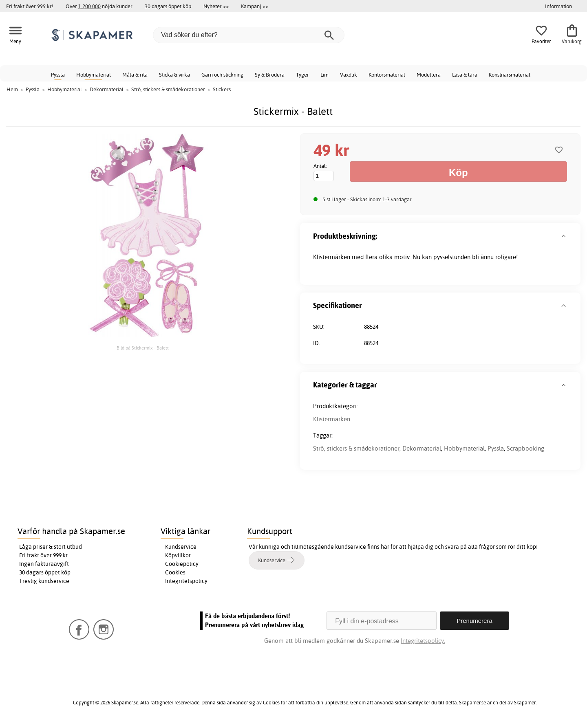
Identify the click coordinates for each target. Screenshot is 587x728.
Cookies (175, 572)
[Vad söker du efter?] (249, 35)
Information (558, 6)
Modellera (429, 75)
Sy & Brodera (270, 75)
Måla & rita (135, 75)
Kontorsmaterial (387, 75)
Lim (324, 75)
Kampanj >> (255, 6)
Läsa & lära (465, 75)
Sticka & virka (174, 75)
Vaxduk (349, 75)
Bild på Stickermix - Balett (143, 348)
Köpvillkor (178, 555)
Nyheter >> (216, 6)
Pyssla (58, 75)
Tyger (302, 75)
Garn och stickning (222, 75)
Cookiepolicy (182, 564)
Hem (12, 89)
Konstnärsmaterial (510, 75)
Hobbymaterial (94, 75)
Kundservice (181, 547)
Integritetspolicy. (423, 641)
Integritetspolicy (186, 581)
